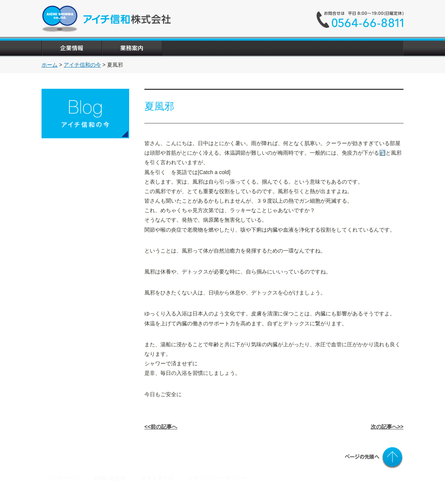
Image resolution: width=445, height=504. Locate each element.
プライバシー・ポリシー (217, 478)
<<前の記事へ (161, 427)
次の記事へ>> (387, 427)
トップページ (63, 478)
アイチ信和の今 (82, 65)
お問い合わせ (111, 478)
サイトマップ (157, 478)
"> (312, 48)
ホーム (50, 65)
